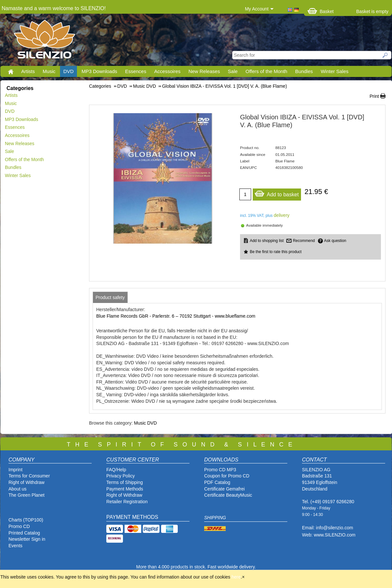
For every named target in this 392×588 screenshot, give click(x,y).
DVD (68, 71)
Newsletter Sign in (27, 539)
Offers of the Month (266, 71)
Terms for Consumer (29, 476)
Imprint (15, 470)
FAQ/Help (116, 470)
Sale (233, 71)
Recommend (304, 241)
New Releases (204, 71)
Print (374, 96)
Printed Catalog (24, 533)
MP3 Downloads (99, 71)
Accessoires (167, 71)
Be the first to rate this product (276, 252)
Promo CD (19, 526)
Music (49, 71)
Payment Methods (125, 489)
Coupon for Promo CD (227, 476)
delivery (281, 215)
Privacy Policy (121, 476)
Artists (28, 71)
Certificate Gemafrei (224, 489)
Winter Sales (334, 71)
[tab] (110, 297)
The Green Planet (27, 495)
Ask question (335, 241)
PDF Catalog (217, 482)
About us (17, 489)
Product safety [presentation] (110, 297)
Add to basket (277, 193)
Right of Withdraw (26, 482)
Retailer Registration (127, 502)
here (236, 577)
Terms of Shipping (125, 482)
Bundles (304, 71)
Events (15, 546)
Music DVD (145, 423)
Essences (136, 71)
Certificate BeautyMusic (228, 495)
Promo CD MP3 (220, 470)
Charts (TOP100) (26, 520)
